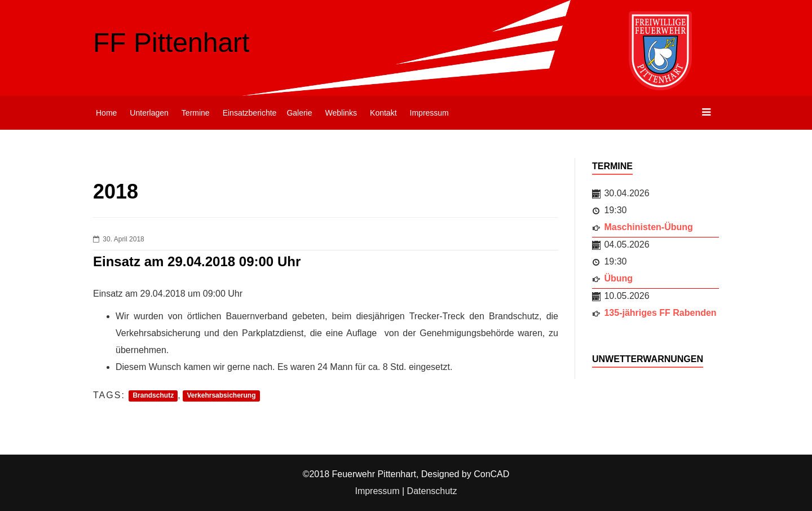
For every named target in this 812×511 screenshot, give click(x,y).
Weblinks (341, 113)
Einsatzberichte (250, 113)
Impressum (429, 113)
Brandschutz (153, 396)
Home (106, 113)
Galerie (299, 113)
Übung (618, 278)
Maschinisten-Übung (648, 227)
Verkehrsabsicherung (221, 396)
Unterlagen (149, 113)
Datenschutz (432, 491)
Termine (196, 113)
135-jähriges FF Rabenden (660, 313)
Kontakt (383, 113)
